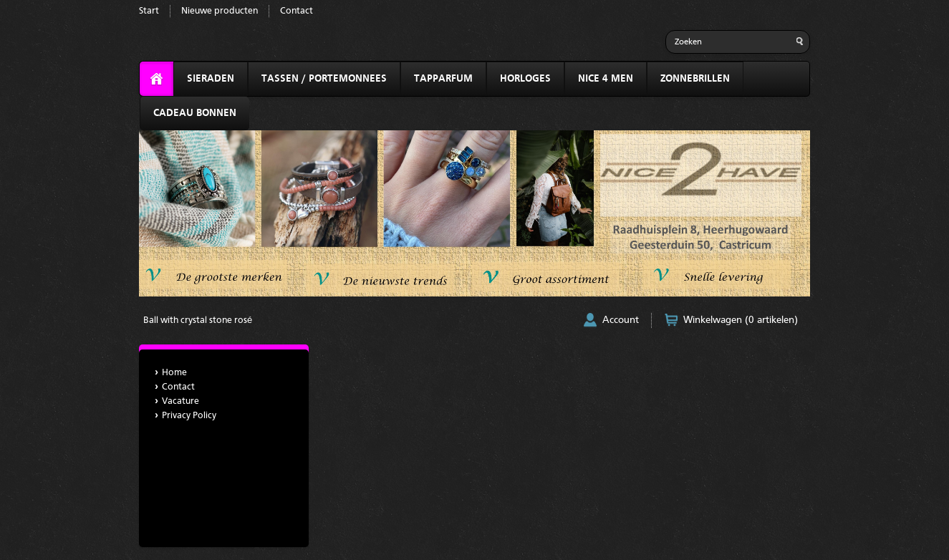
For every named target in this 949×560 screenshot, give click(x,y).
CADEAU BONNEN (195, 113)
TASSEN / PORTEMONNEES (324, 79)
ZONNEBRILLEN (695, 79)
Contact (297, 11)
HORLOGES (525, 79)
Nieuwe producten (220, 11)
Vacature (180, 401)
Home (174, 373)
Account (621, 320)
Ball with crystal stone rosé (198, 320)
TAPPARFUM (443, 79)
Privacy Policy (189, 416)
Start (149, 11)
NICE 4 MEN (606, 79)
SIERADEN (211, 79)
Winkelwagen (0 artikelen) (741, 320)
